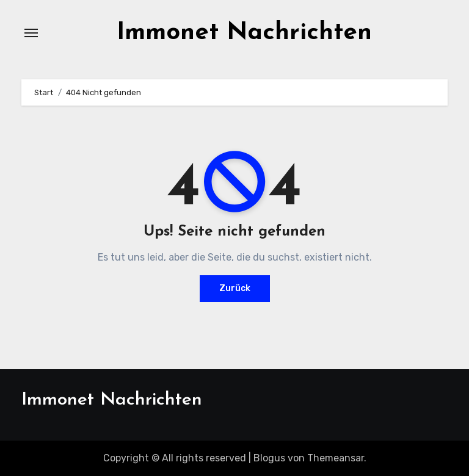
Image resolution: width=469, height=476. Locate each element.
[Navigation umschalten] (31, 33)
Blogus (269, 458)
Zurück (235, 288)
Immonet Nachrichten (244, 33)
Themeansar (336, 458)
